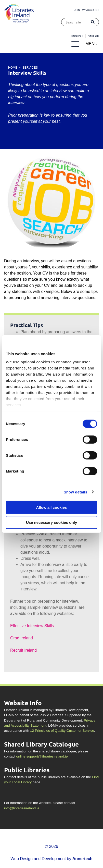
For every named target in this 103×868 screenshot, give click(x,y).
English (77, 36)
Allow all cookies (52, 507)
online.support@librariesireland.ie (42, 756)
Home (13, 68)
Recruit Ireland (23, 650)
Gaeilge (93, 36)
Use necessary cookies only (51, 522)
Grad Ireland (22, 638)
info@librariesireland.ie (22, 808)
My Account (91, 10)
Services (30, 68)
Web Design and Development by (51, 859)
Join (77, 10)
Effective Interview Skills (32, 626)
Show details (76, 492)
